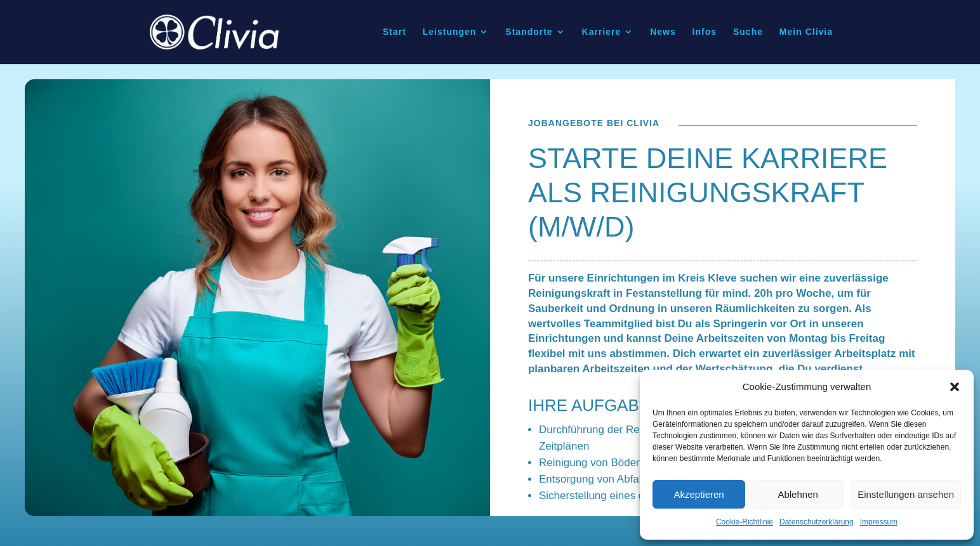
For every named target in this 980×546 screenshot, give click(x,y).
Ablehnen (798, 494)
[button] (955, 387)
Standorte (529, 33)
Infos (705, 33)
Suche (748, 33)
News (663, 33)
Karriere (602, 33)
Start (394, 33)
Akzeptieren (699, 494)
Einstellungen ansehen (906, 494)
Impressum (879, 522)
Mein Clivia (806, 33)
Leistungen (450, 33)
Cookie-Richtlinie (745, 522)
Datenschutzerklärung (817, 522)
